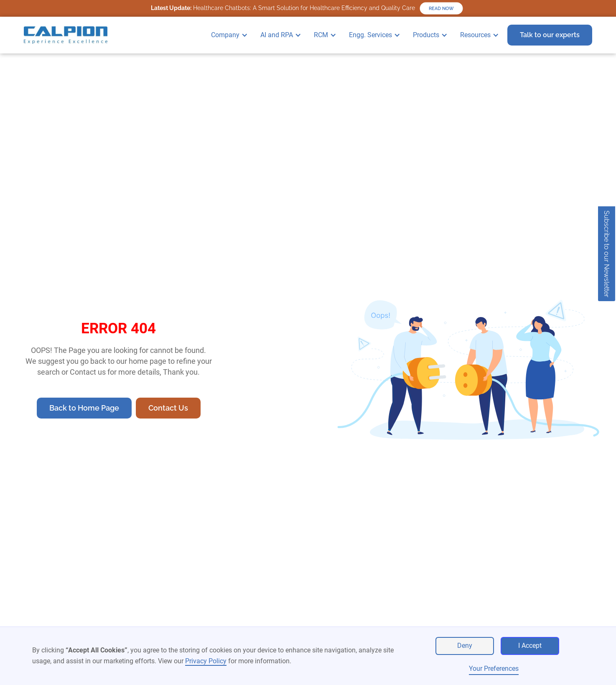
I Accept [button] (530, 646)
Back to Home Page (84, 408)
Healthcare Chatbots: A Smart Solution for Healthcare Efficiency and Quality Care (283, 8)
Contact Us (168, 408)
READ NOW (441, 9)
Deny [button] (465, 646)
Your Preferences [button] (494, 669)
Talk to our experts (550, 35)
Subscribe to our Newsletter (607, 254)
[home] (66, 35)
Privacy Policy (206, 661)
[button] (232, 35)
